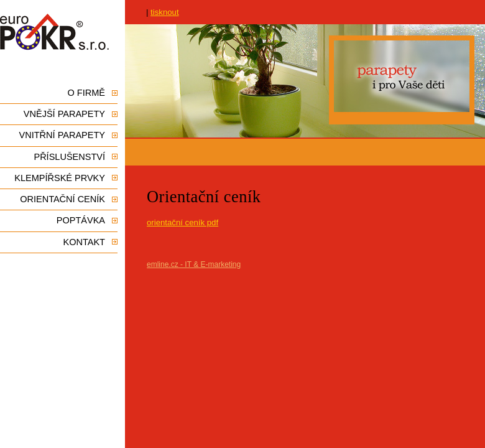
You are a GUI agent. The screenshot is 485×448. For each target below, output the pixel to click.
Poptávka (81, 220)
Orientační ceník (62, 199)
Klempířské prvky (60, 178)
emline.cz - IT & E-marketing (194, 264)
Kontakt (84, 242)
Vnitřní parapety (62, 135)
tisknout (164, 12)
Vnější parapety (64, 114)
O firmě (86, 93)
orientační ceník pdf (182, 222)
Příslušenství (69, 157)
